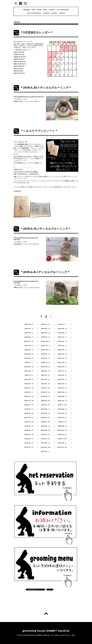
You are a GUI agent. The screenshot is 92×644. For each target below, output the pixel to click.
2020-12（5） (63, 388)
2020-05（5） (63, 396)
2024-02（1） (46, 346)
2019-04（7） (29, 418)
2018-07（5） (29, 430)
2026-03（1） (29, 324)
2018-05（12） (63, 430)
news (34, 10)
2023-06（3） (29, 354)
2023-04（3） (63, 354)
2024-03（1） (29, 346)
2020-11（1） (29, 392)
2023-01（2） (46, 358)
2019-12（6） (46, 405)
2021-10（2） (46, 375)
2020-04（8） (29, 401)
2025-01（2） (46, 337)
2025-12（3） (46, 324)
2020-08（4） (63, 392)
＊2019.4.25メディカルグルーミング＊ (46, 88)
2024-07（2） (29, 341)
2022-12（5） (63, 358)
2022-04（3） (63, 367)
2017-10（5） (29, 443)
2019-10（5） (29, 409)
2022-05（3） (46, 367)
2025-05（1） (29, 333)
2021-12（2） (63, 371)
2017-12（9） (46, 439)
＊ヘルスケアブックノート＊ (39, 131)
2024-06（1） (46, 341)
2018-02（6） (63, 435)
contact (62, 13)
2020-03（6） (46, 401)
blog (39, 10)
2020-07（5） (29, 396)
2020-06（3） (46, 396)
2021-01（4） (46, 388)
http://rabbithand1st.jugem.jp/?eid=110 (29, 97)
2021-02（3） (29, 388)
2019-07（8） (29, 413)
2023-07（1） (63, 350)
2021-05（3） (29, 384)
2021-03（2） (63, 384)
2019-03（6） (46, 418)
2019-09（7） (46, 409)
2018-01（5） (29, 439)
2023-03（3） (29, 358)
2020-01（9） (29, 405)
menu (45, 10)
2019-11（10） (63, 405)
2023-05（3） (46, 354)
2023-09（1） (29, 350)
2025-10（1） (29, 329)
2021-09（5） (63, 375)
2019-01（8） (29, 422)
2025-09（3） (46, 329)
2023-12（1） (63, 346)
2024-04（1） (63, 341)
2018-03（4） (46, 435)
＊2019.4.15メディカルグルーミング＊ (46, 229)
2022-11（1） (29, 362)
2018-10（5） (29, 426)
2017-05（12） (63, 447)
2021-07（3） (46, 379)
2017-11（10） (63, 439)
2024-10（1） (63, 337)
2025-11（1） (63, 324)
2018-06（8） (46, 430)
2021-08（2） (29, 379)
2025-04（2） (46, 333)
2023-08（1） (46, 350)
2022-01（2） (46, 371)
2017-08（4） (63, 443)
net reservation (63, 10)
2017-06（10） (46, 447)
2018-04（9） (29, 435)
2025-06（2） (63, 329)
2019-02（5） (63, 418)
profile (54, 13)
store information (34, 13)
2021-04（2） (46, 384)
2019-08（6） (63, 409)
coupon (52, 10)
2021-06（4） (63, 379)
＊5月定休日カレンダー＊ (37, 32)
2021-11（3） (29, 375)
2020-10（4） (46, 392)
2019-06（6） (46, 413)
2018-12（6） (46, 422)
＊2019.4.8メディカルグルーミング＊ (45, 272)
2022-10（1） (46, 362)
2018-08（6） (63, 426)
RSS (73, 635)
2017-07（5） (29, 447)
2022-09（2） (63, 362)
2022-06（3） (29, 367)
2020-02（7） (63, 401)
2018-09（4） (46, 426)
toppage (26, 10)
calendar (46, 13)
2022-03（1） (29, 371)
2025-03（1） (63, 333)
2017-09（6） (46, 443)
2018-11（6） (63, 422)
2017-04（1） (46, 451)
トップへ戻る (46, 614)
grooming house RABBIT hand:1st (46, 631)
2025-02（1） (29, 337)
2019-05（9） (63, 413)
